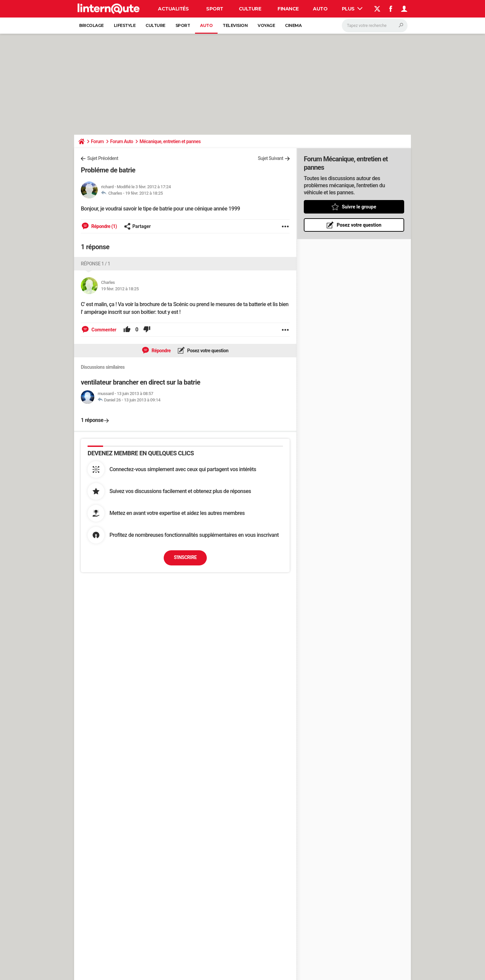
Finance (288, 9)
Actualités (173, 9)
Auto (320, 9)
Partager (137, 226)
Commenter (103, 330)
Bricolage (91, 25)
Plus (352, 9)
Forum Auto (122, 141)
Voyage (266, 25)
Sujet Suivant (270, 158)
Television (235, 25)
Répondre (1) (104, 226)
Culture (250, 9)
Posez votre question (207, 351)
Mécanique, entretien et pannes (170, 141)
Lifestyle (125, 25)
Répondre (161, 351)
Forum (97, 141)
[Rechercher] (375, 26)
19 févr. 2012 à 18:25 (144, 193)
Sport (215, 9)
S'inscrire (185, 557)
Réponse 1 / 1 (95, 264)
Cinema (293, 25)
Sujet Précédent (103, 158)
